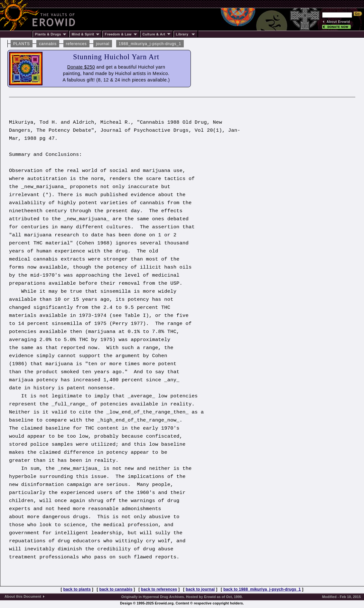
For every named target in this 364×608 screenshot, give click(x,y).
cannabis (48, 44)
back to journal (200, 589)
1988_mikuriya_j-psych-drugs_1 (150, 44)
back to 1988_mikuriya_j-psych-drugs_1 (262, 589)
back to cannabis (116, 589)
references (76, 44)
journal (103, 44)
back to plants (77, 589)
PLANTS (22, 44)
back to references (159, 589)
